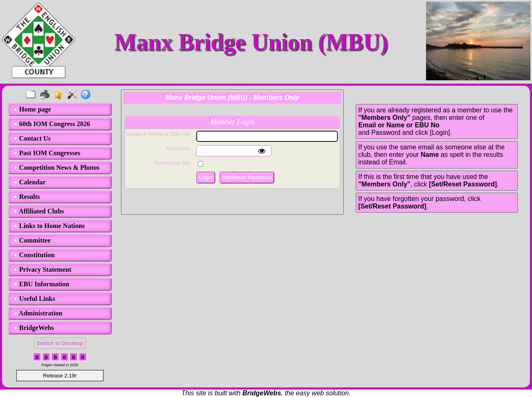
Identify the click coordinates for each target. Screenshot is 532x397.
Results (27, 197)
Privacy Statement (42, 269)
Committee (32, 240)
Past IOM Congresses (47, 153)
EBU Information (41, 284)
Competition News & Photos (56, 167)
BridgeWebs (34, 328)
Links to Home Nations (49, 226)
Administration (38, 313)
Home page (32, 109)
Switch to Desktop (60, 343)
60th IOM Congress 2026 (52, 124)
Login (206, 177)
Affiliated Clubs (39, 211)
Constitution (34, 255)
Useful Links (34, 299)
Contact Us (32, 138)
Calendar (30, 182)
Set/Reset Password (247, 177)
